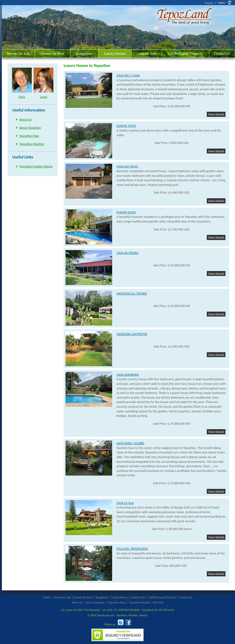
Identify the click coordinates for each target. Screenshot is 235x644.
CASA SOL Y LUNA (128, 75)
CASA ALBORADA (128, 375)
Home (47, 597)
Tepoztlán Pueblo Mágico (36, 166)
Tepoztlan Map (29, 136)
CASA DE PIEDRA (128, 253)
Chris (22, 97)
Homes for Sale (18, 54)
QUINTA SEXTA (126, 212)
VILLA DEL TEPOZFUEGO (132, 549)
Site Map (158, 602)
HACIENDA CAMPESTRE (132, 334)
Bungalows (84, 54)
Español (209, 3)
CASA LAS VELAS (127, 166)
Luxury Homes (115, 54)
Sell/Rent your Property (185, 54)
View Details (216, 114)
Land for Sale (147, 54)
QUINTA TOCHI (126, 126)
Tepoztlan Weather (32, 144)
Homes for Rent (53, 54)
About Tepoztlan (30, 128)
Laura (43, 97)
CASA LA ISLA (125, 503)
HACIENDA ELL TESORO (132, 294)
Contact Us (222, 54)
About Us (26, 120)
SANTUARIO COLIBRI (130, 443)
